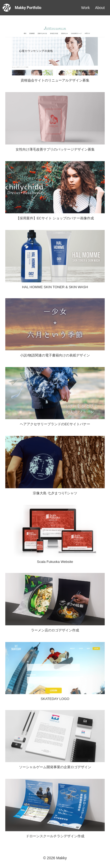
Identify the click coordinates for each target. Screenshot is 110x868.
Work (85, 8)
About (100, 8)
